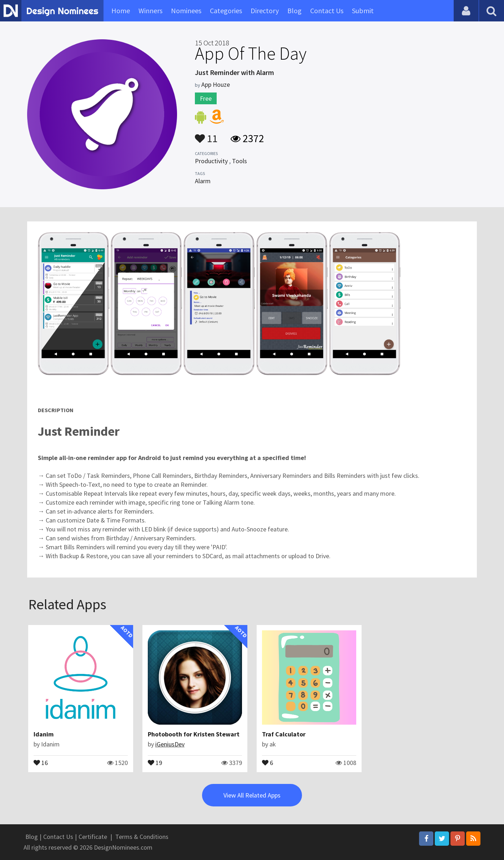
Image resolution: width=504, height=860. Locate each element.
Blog (294, 11)
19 (155, 762)
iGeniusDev (170, 744)
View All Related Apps (252, 795)
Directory (265, 11)
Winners (150, 11)
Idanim (44, 734)
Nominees (186, 11)
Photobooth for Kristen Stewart (194, 734)
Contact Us (327, 11)
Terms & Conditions (142, 837)
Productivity (211, 161)
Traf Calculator (284, 734)
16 (41, 762)
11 (206, 135)
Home (121, 11)
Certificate (93, 837)
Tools (240, 161)
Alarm (203, 181)
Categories (226, 11)
